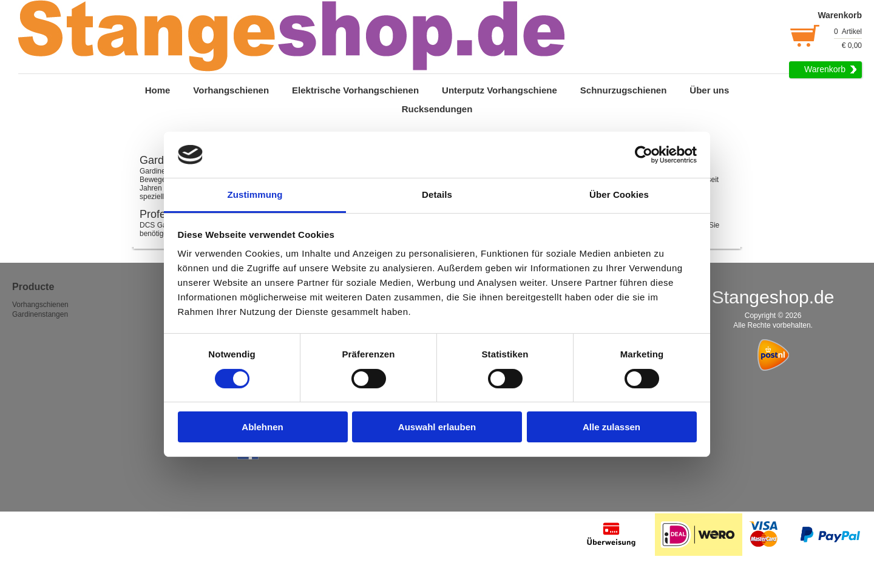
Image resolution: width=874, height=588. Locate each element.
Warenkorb (825, 69)
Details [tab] (437, 194)
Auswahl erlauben (437, 427)
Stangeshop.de (773, 297)
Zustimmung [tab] (255, 194)
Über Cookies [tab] (619, 194)
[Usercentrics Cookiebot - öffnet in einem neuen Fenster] (644, 155)
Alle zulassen (611, 427)
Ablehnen (262, 427)
